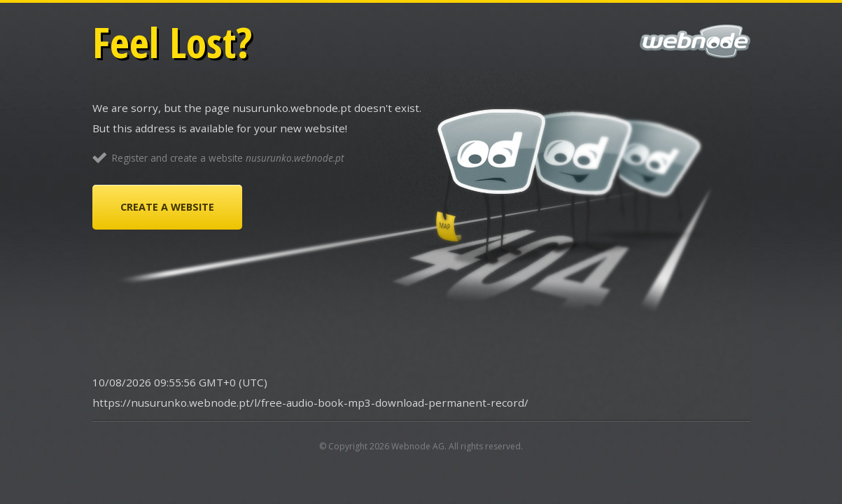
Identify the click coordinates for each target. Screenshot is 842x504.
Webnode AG (418, 446)
